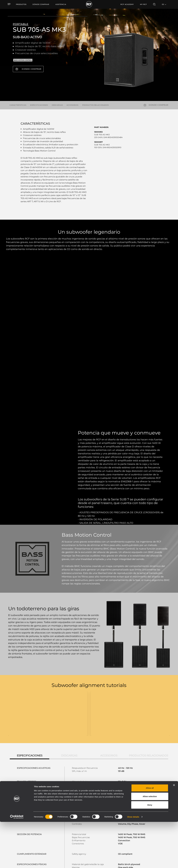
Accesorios (72, 105)
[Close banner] (174, 831)
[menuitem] (41, 4)
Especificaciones (39, 105)
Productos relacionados (95, 105)
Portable (39, 827)
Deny (150, 851)
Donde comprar (32, 69)
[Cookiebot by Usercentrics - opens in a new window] (17, 863)
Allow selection (150, 843)
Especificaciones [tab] (30, 608)
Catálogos (66, 827)
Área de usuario (116, 827)
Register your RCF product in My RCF (135, 804)
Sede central (153, 827)
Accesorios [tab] (109, 608)
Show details (133, 863)
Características (18, 105)
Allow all (150, 834)
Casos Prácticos (91, 827)
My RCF (143, 4)
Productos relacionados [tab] (149, 608)
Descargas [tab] (69, 608)
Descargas (57, 105)
